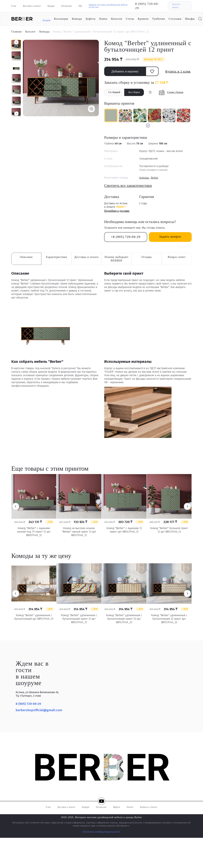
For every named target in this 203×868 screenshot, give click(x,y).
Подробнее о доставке (117, 211)
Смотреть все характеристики (128, 185)
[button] (16, 114)
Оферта (117, 807)
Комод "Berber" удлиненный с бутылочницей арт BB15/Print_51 (34, 617)
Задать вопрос (170, 236)
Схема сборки (175, 92)
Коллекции (61, 19)
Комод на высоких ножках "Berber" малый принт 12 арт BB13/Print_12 (79, 532)
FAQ (80, 6)
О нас (14, 6)
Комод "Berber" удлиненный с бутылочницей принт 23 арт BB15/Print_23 (124, 619)
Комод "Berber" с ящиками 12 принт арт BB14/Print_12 (124, 530)
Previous (16, 506)
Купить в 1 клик (178, 71)
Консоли (117, 19)
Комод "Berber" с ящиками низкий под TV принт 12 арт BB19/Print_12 (34, 532)
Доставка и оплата (32, 6)
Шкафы (190, 19)
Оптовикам (67, 6)
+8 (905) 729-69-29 (126, 237)
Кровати (143, 19)
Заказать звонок (176, 6)
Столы (130, 19)
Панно (103, 19)
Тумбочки (159, 19)
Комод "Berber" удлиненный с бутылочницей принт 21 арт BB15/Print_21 (79, 619)
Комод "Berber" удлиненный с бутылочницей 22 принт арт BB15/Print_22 (169, 619)
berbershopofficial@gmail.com (39, 710)
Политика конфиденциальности (102, 832)
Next (187, 506)
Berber (155, 178)
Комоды (77, 19)
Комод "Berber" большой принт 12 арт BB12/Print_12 (169, 530)
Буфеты (91, 19)
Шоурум (51, 6)
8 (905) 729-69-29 (147, 6)
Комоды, (144, 178)
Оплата (130, 807)
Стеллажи (175, 19)
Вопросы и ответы (149, 807)
